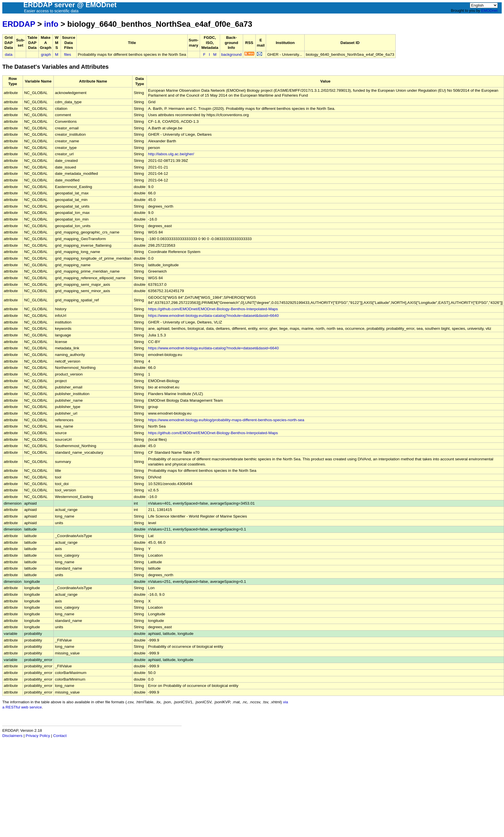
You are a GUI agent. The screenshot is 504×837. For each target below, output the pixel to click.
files (68, 54)
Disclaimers (12, 736)
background (231, 54)
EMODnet (489, 10)
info (51, 24)
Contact (60, 736)
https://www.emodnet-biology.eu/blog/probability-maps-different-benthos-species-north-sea (226, 420)
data (9, 54)
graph (46, 54)
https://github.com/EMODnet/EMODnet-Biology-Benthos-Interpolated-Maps (213, 309)
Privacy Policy (38, 736)
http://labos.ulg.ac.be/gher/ (171, 154)
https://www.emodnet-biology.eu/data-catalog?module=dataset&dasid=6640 (213, 316)
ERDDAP (19, 24)
